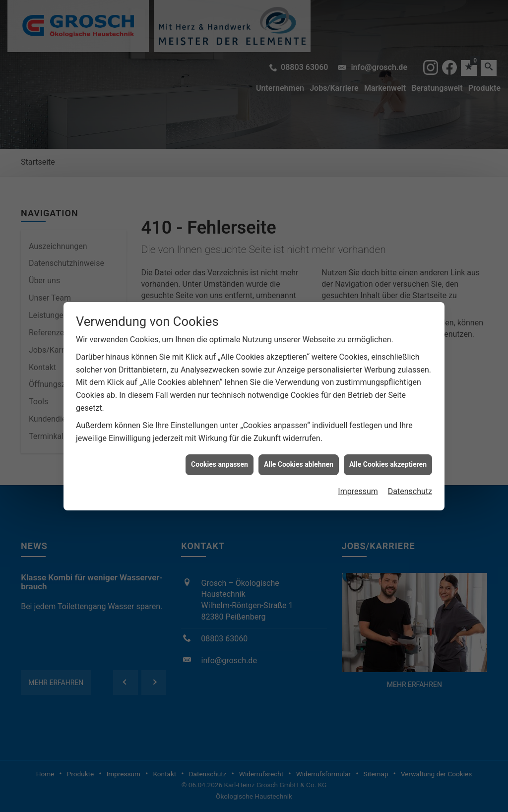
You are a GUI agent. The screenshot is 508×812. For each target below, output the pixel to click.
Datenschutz (410, 469)
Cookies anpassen (220, 442)
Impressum (358, 469)
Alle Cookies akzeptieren (388, 442)
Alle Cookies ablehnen (299, 442)
